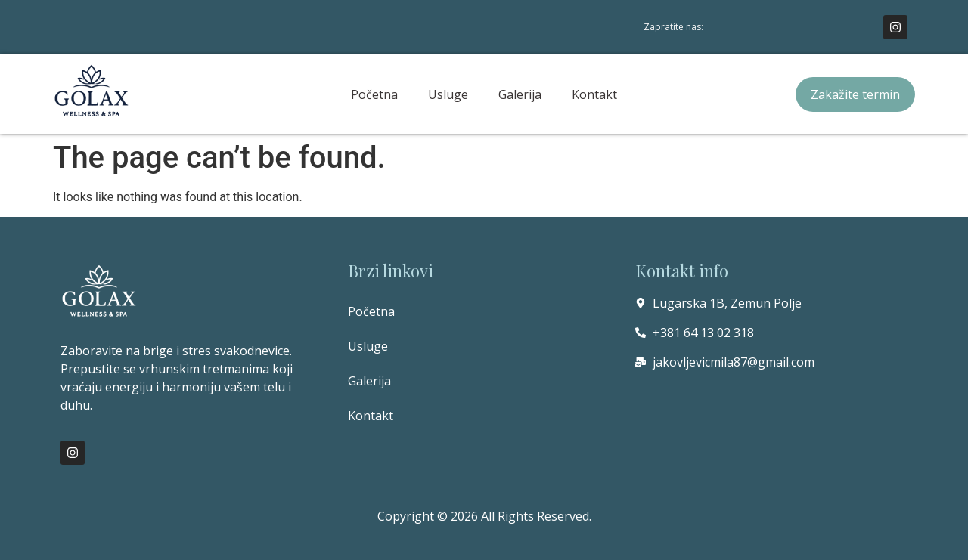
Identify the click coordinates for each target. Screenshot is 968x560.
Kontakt (594, 94)
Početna (374, 94)
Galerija (520, 94)
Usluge (448, 94)
